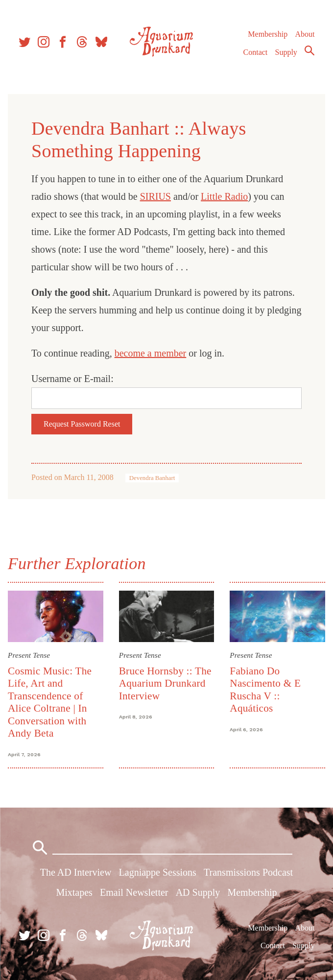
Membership (268, 34)
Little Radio (224, 196)
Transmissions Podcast (248, 872)
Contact (256, 52)
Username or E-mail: (72, 379)
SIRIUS (155, 196)
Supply (286, 52)
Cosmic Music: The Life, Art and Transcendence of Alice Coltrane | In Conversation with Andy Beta (50, 702)
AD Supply (198, 892)
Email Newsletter (134, 892)
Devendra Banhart (152, 478)
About (305, 34)
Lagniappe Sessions (158, 872)
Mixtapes (74, 892)
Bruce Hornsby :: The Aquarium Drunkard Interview (165, 683)
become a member (151, 353)
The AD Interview (76, 872)
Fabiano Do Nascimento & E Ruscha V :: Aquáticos (265, 690)
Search (309, 50)
